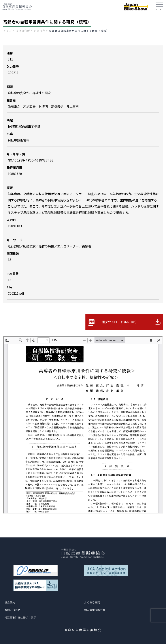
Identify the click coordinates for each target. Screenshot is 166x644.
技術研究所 (23, 31)
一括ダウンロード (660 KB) (118, 322)
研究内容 (40, 31)
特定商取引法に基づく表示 (20, 617)
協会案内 (10, 602)
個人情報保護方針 (95, 610)
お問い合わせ (12, 610)
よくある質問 (92, 602)
